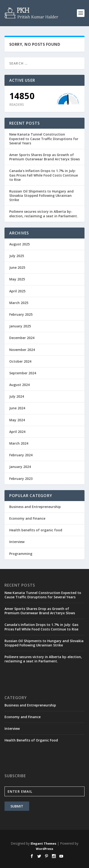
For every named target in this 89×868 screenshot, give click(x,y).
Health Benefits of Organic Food (31, 740)
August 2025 (19, 244)
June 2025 (17, 267)
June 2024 (17, 408)
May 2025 (17, 279)
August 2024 (19, 385)
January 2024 (20, 467)
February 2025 (21, 314)
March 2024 (19, 443)
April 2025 (17, 291)
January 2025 (20, 326)
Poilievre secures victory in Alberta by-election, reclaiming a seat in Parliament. (44, 214)
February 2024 (21, 455)
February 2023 (21, 479)
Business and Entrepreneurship (35, 507)
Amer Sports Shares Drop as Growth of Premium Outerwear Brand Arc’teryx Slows (44, 157)
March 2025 (19, 303)
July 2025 (17, 256)
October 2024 (20, 361)
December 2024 (22, 338)
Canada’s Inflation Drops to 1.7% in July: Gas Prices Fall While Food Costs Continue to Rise (44, 175)
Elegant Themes (43, 843)
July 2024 (17, 396)
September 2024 (23, 373)
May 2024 (17, 420)
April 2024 (17, 432)
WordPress (44, 849)
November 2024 (22, 350)
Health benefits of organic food (36, 530)
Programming (21, 554)
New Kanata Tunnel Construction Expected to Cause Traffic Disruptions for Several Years (44, 139)
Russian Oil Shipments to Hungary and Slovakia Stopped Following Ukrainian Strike (41, 195)
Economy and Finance (27, 518)
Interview (17, 542)
